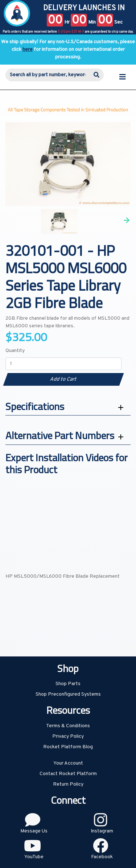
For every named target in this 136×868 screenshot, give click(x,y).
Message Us (34, 831)
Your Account (68, 763)
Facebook (102, 857)
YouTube (34, 857)
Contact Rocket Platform (68, 774)
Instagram (102, 831)
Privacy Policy (68, 736)
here (28, 50)
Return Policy (68, 784)
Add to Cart (63, 379)
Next (127, 220)
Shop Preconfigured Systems (68, 694)
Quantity (15, 351)
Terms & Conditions (68, 726)
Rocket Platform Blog (68, 747)
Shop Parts (68, 684)
